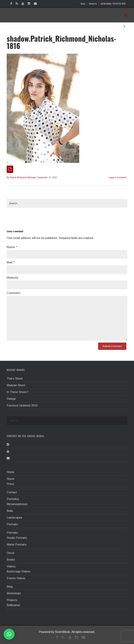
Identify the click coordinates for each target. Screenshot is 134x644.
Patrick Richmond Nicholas (23, 177)
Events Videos (16, 578)
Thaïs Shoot (15, 379)
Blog (10, 587)
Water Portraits (17, 545)
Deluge (11, 399)
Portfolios (13, 499)
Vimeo (83, 4)
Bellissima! (14, 605)
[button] (9, 634)
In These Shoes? (18, 392)
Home (11, 472)
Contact (12, 492)
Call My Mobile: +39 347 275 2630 (113, 4)
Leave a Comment (117, 177)
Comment (14, 293)
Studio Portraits (17, 538)
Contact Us (93, 4)
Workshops (14, 593)
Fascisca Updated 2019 (22, 405)
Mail (11, 262)
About (11, 479)
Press (10, 484)
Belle (10, 511)
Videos (11, 566)
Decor (11, 553)
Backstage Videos (18, 571)
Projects (12, 600)
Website (13, 278)
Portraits (12, 524)
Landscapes (15, 518)
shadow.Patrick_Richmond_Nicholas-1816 (61, 42)
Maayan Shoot (16, 385)
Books (11, 560)
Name (12, 247)
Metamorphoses (17, 504)
